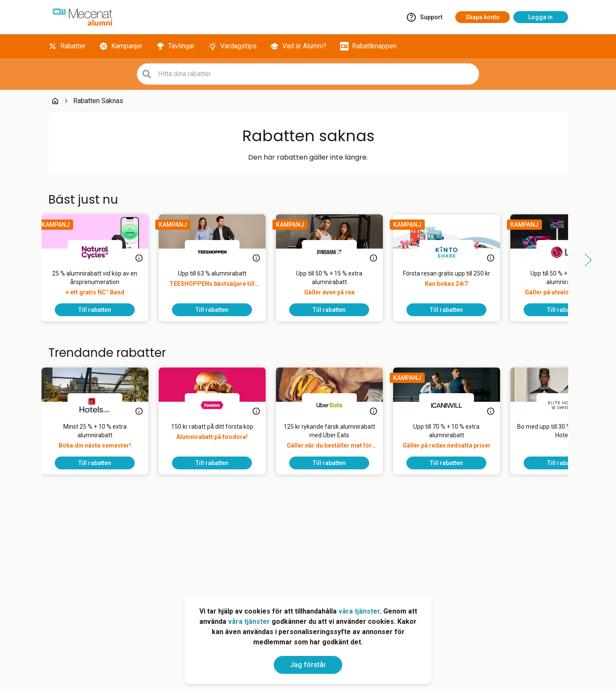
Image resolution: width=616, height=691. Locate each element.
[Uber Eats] (336, 405)
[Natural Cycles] (102, 252)
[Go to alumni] (83, 17)
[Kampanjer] (121, 46)
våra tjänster (359, 611)
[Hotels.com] (102, 405)
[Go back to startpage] (55, 101)
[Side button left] (31, 260)
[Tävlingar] (175, 46)
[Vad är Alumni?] (298, 46)
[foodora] (219, 405)
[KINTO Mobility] (453, 252)
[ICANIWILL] (453, 405)
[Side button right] (585, 260)
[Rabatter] (67, 46)
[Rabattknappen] (368, 46)
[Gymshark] (336, 252)
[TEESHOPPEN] (219, 252)
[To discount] (102, 310)
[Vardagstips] (232, 46)
